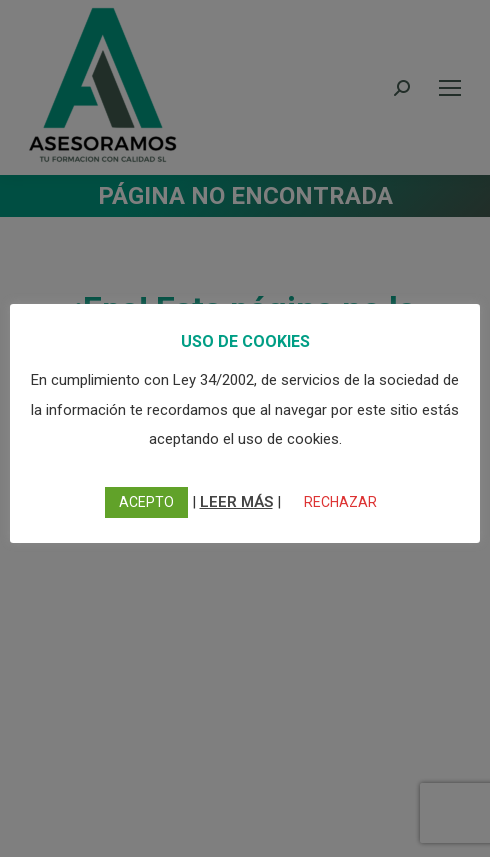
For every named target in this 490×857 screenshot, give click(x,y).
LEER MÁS (236, 502)
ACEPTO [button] (146, 502)
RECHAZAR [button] (340, 502)
